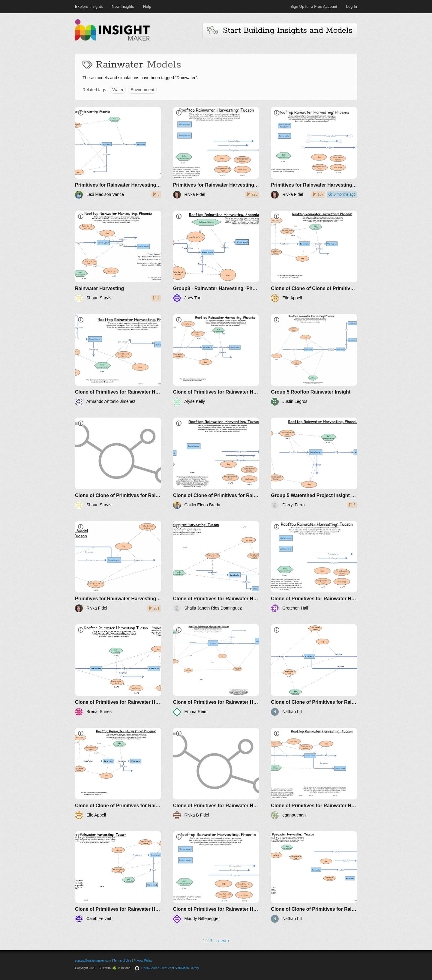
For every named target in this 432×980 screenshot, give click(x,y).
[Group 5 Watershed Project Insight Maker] (314, 463)
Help (147, 6)
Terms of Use (122, 961)
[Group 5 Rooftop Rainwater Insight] (314, 360)
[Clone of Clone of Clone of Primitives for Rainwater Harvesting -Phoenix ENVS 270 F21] (314, 256)
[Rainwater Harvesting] (118, 256)
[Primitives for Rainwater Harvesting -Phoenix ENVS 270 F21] (118, 153)
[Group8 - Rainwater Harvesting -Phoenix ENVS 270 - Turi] (216, 256)
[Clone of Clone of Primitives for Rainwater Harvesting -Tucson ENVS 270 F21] (216, 463)
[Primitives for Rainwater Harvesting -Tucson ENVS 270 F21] (216, 153)
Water (118, 90)
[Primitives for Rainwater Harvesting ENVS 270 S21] (118, 567)
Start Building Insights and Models (280, 30)
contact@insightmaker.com (93, 961)
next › (224, 941)
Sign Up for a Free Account (314, 6)
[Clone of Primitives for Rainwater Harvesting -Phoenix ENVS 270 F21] (118, 360)
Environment (142, 90)
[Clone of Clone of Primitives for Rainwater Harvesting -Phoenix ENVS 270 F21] (118, 463)
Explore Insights (89, 6)
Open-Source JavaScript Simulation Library (170, 968)
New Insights (123, 6)
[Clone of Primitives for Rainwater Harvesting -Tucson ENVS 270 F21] (216, 567)
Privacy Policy (143, 961)
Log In (352, 6)
